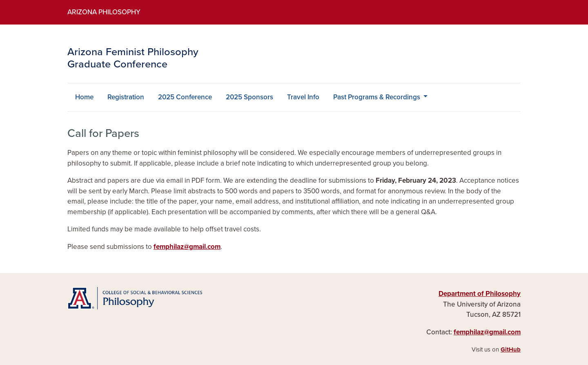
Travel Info (303, 97)
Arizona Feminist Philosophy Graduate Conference (133, 58)
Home (84, 97)
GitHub (511, 349)
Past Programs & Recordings (378, 97)
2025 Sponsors (249, 97)
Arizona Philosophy (104, 12)
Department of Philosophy (480, 294)
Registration (126, 97)
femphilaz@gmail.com (187, 247)
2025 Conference (185, 97)
